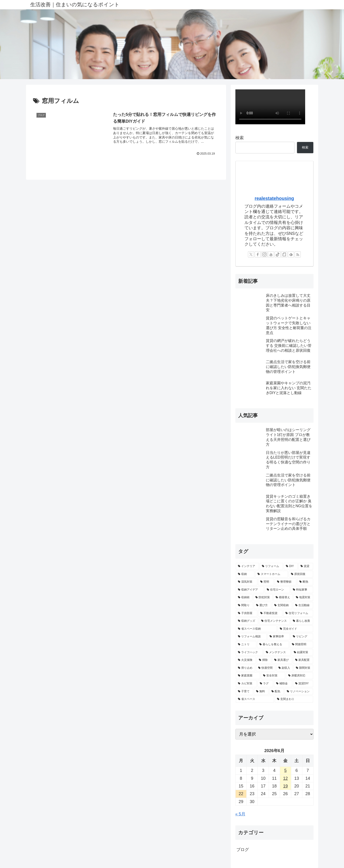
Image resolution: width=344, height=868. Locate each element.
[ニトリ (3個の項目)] (246, 645)
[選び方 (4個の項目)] (263, 605)
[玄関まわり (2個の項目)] (294, 699)
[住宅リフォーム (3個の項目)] (298, 613)
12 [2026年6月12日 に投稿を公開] (285, 778)
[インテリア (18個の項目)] (247, 566)
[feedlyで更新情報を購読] (291, 254)
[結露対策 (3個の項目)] (302, 652)
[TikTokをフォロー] (278, 254)
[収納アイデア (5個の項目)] (250, 590)
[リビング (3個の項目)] (302, 637)
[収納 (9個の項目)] (245, 574)
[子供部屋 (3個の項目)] (247, 613)
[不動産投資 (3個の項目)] (270, 613)
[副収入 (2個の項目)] (285, 668)
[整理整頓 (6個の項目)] (286, 582)
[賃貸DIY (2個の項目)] (303, 684)
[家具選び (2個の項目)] (282, 660)
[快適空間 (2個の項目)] (266, 668)
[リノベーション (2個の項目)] (299, 692)
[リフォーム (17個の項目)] (271, 566)
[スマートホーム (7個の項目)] (272, 574)
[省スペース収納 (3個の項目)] (256, 629)
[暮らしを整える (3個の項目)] (273, 645)
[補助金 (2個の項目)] (283, 684)
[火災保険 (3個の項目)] (246, 660)
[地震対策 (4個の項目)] (303, 598)
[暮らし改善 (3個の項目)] (302, 621)
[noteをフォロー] (284, 254)
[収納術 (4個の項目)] (244, 598)
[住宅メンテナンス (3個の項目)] (274, 621)
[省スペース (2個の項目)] (255, 699)
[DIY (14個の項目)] (291, 566)
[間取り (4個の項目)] (244, 605)
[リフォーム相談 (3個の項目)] (251, 637)
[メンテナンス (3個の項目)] (277, 652)
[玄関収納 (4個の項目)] (282, 605)
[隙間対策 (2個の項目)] (303, 668)
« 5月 (240, 814)
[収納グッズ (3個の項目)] (247, 621)
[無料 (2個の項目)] (261, 692)
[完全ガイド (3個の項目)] (295, 629)
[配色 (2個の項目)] (277, 692)
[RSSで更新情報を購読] (298, 254)
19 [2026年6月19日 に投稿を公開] (285, 786)
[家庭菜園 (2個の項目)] (248, 676)
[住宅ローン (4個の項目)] (277, 590)
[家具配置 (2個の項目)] (303, 660)
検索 (240, 138)
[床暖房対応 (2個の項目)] (300, 676)
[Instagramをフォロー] (264, 254)
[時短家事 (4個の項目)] (302, 590)
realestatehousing (274, 198)
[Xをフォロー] (251, 254)
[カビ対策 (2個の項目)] (246, 684)
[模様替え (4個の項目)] (283, 598)
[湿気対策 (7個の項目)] (247, 582)
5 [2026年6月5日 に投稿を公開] (285, 770)
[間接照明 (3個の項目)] (301, 645)
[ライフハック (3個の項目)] (249, 652)
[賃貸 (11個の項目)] (306, 566)
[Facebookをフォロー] (258, 254)
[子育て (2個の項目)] (244, 692)
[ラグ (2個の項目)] (265, 684)
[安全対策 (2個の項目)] (273, 676)
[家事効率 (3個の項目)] (279, 637)
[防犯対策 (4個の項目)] (263, 598)
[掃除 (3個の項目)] (264, 660)
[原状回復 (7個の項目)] (301, 574)
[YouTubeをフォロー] (271, 254)
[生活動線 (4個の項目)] (303, 605)
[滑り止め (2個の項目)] (245, 668)
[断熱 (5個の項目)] (305, 582)
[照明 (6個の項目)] (266, 582)
